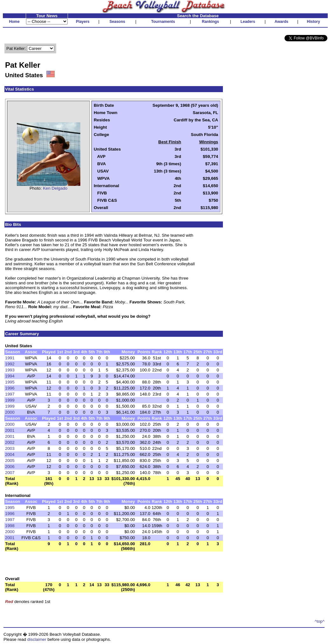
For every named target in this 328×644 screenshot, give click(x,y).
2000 (10, 412)
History (314, 22)
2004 (10, 454)
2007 (10, 473)
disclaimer (37, 639)
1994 (10, 376)
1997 (10, 394)
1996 (10, 388)
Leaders (248, 22)
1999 (10, 400)
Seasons (117, 22)
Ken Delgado (55, 188)
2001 (10, 430)
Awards (281, 22)
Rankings (211, 22)
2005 (10, 461)
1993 (10, 370)
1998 (10, 526)
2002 (10, 442)
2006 (10, 467)
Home (14, 22)
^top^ (320, 621)
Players (83, 22)
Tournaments (163, 22)
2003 (10, 448)
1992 (10, 364)
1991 (10, 358)
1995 (10, 382)
